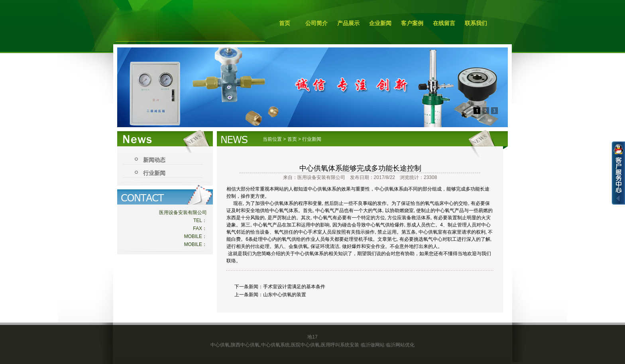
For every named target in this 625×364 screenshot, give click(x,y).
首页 (285, 23)
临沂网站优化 (400, 345)
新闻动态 (154, 160)
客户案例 (412, 23)
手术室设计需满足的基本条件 (294, 287)
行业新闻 (154, 173)
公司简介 (316, 23)
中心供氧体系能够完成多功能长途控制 (360, 168)
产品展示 (348, 23)
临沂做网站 (373, 345)
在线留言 (444, 23)
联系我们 (476, 23)
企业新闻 (380, 23)
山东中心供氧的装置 (285, 295)
